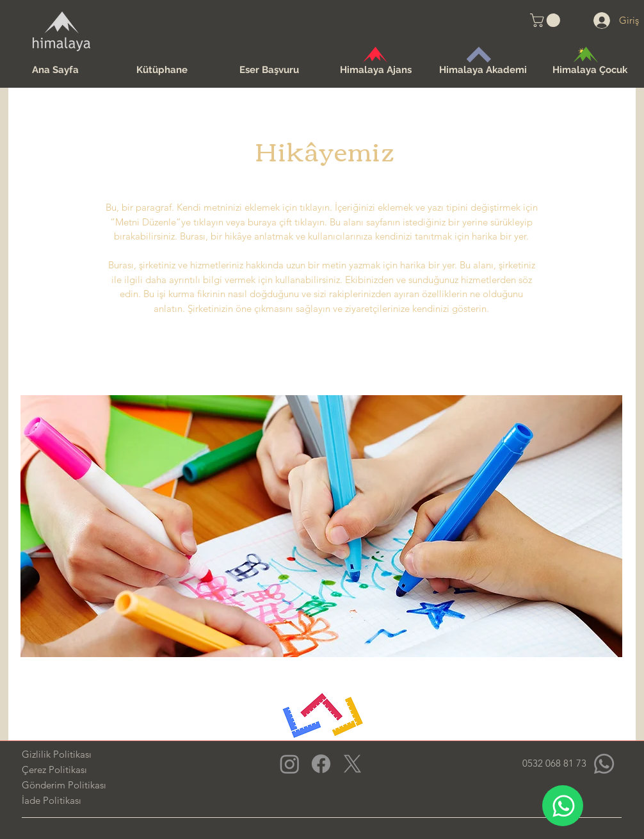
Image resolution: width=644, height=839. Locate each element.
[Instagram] (290, 764)
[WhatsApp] (563, 806)
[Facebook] (321, 764)
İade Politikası (52, 800)
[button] (547, 20)
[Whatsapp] (604, 764)
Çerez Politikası (54, 770)
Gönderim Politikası (64, 785)
